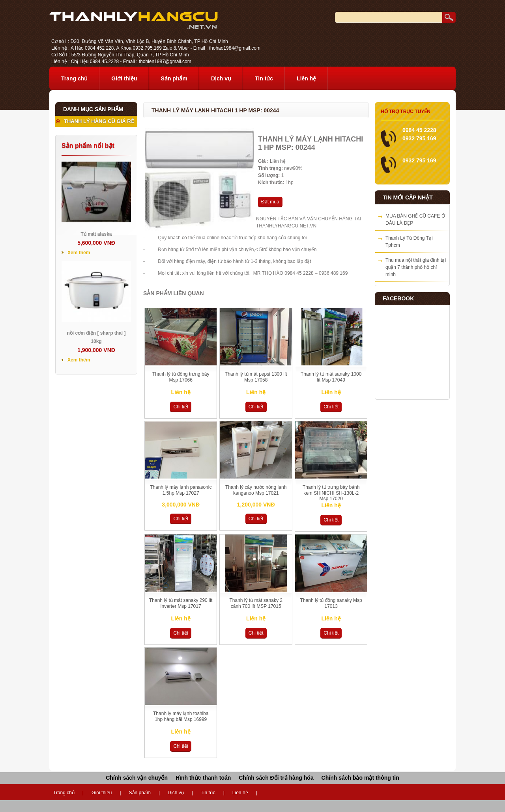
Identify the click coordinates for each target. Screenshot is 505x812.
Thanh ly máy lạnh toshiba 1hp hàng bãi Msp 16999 (181, 716)
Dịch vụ (221, 78)
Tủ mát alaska (96, 234)
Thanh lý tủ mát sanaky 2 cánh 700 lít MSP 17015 (256, 603)
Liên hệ (306, 78)
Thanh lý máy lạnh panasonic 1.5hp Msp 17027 (181, 490)
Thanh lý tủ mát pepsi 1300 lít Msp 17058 (256, 377)
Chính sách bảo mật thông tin (360, 778)
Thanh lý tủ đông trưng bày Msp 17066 (181, 377)
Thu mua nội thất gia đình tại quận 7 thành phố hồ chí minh (416, 267)
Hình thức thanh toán (203, 778)
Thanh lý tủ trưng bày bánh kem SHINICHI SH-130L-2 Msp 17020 (331, 493)
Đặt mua (270, 202)
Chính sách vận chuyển (137, 778)
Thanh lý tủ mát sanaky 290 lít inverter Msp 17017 (181, 603)
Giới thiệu (124, 78)
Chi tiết (181, 407)
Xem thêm (79, 253)
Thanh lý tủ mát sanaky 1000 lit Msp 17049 (331, 377)
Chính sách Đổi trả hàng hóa (276, 778)
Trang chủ (74, 78)
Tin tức (264, 78)
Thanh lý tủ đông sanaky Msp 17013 (331, 603)
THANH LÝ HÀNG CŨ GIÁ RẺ (99, 121)
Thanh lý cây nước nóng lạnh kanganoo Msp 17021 (256, 490)
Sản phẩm (174, 78)
